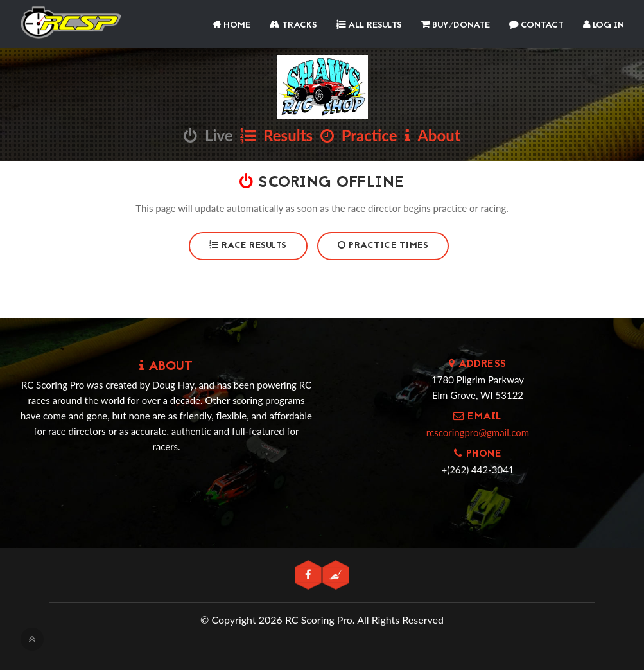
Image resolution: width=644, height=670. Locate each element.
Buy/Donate (456, 25)
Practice (359, 135)
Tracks (293, 25)
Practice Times (383, 246)
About (432, 135)
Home (231, 25)
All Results (369, 25)
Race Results (248, 246)
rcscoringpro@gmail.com (478, 432)
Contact (536, 25)
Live (208, 135)
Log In (604, 25)
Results (276, 135)
